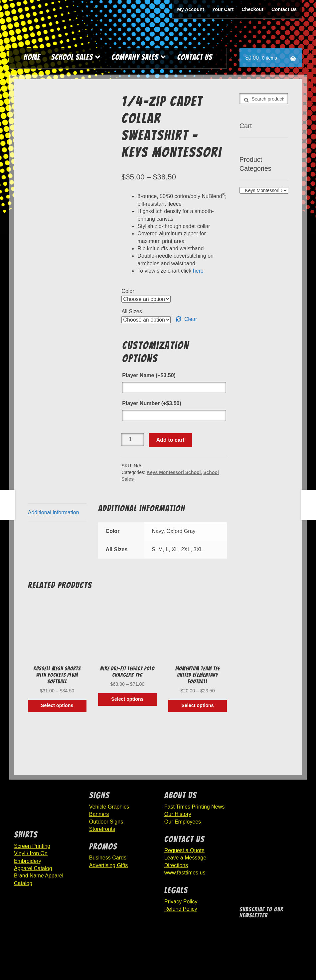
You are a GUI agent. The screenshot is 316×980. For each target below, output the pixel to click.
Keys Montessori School (174, 472)
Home (32, 57)
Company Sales (135, 57)
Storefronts (102, 829)
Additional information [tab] (54, 512)
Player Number (152, 403)
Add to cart (170, 440)
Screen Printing (32, 846)
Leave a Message (185, 858)
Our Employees (183, 822)
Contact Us (284, 9)
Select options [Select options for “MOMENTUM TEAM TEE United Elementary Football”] (197, 705)
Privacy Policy (181, 902)
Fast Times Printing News (194, 807)
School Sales (72, 57)
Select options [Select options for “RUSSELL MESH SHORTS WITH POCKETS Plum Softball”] (57, 705)
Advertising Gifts (108, 865)
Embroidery (28, 861)
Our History (178, 814)
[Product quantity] (133, 439)
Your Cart (223, 9)
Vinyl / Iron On (31, 853)
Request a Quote (184, 850)
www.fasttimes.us (185, 873)
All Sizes (132, 311)
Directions (176, 865)
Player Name (149, 375)
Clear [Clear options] (191, 319)
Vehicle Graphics (109, 807)
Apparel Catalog (33, 868)
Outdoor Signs (106, 822)
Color (128, 291)
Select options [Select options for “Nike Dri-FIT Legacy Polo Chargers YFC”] (127, 699)
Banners (99, 814)
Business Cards (108, 858)
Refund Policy (181, 909)
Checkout (252, 9)
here (198, 271)
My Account (191, 9)
